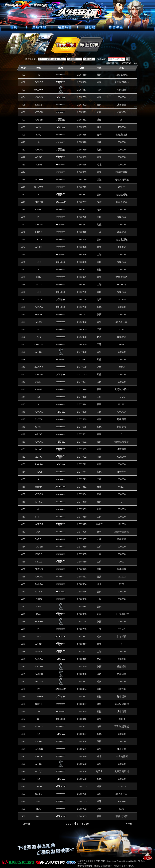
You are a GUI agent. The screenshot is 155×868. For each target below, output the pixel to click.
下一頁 (129, 824)
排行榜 (90, 27)
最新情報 (39, 27)
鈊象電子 (81, 861)
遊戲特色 (65, 27)
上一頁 (26, 824)
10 (87, 824)
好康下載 (116, 27)
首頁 (14, 27)
